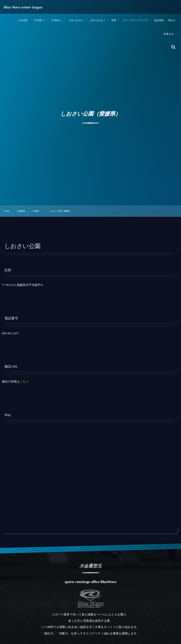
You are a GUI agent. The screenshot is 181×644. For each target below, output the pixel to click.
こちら (24, 382)
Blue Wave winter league (23, 7)
